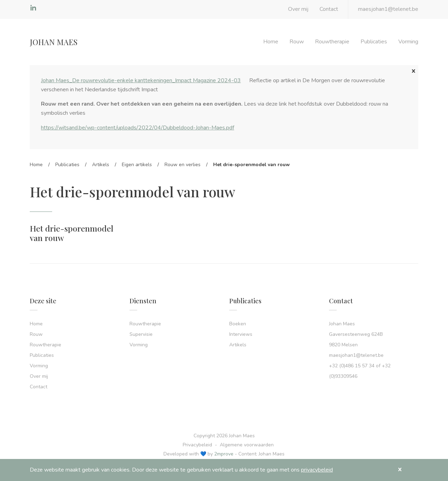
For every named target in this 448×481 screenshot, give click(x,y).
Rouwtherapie (332, 42)
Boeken (238, 324)
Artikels (101, 165)
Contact (329, 9)
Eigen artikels (137, 165)
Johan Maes (54, 42)
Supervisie (141, 334)
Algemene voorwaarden (247, 445)
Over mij (298, 9)
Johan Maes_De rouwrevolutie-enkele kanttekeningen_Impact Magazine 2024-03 (141, 80)
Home (271, 42)
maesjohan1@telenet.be (388, 9)
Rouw (297, 42)
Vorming (408, 42)
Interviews (241, 334)
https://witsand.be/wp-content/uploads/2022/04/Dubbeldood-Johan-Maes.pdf (138, 128)
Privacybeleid (197, 445)
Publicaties (374, 42)
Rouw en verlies (183, 165)
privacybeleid (317, 470)
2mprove (224, 454)
